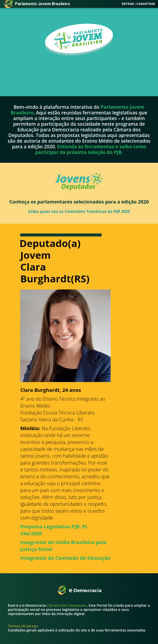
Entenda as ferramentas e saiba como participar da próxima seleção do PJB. (91, 149)
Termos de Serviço (23, 626)
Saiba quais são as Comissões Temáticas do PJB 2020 (79, 211)
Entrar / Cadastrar (138, 4)
